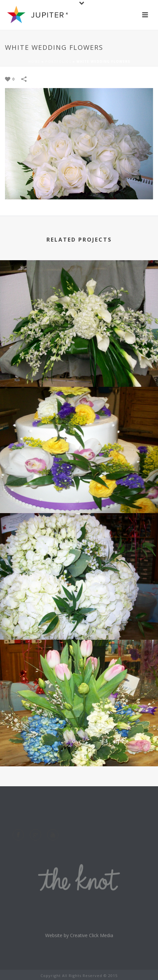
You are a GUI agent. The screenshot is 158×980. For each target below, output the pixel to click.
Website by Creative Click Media (79, 935)
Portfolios (58, 61)
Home (34, 61)
